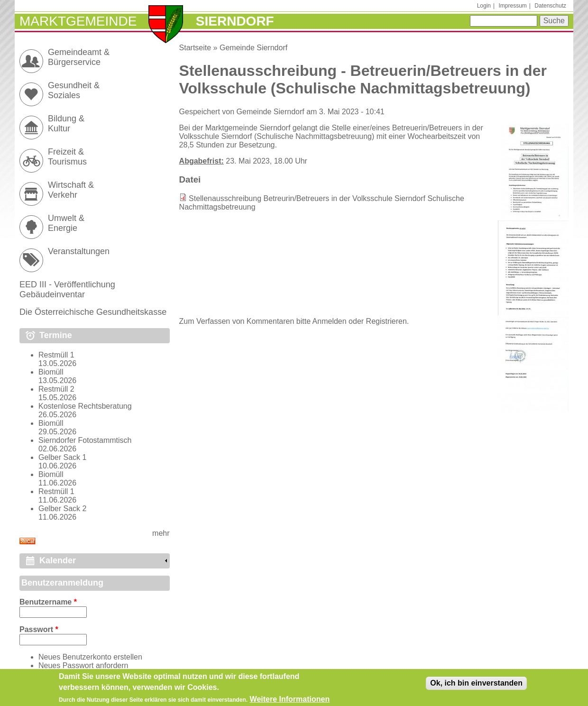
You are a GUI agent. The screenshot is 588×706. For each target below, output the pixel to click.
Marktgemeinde (78, 21)
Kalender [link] (58, 560)
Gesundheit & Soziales (74, 90)
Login (484, 6)
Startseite (195, 48)
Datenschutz (550, 6)
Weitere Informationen (290, 701)
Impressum (512, 6)
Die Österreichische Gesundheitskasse (93, 312)
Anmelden (330, 321)
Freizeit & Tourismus (67, 157)
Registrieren (386, 321)
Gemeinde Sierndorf (253, 48)
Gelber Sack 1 (62, 457)
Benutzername (48, 602)
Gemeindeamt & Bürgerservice (79, 57)
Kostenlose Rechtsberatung (85, 406)
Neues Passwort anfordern (83, 665)
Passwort (39, 629)
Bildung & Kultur (66, 124)
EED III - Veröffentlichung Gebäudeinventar (67, 289)
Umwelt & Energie (66, 223)
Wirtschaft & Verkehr (71, 190)
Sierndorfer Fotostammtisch (85, 440)
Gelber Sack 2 (62, 509)
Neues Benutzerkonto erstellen (90, 657)
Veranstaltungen (79, 251)
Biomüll (51, 372)
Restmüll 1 (56, 355)
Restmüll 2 (56, 389)
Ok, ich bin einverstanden (476, 685)
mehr (161, 533)
